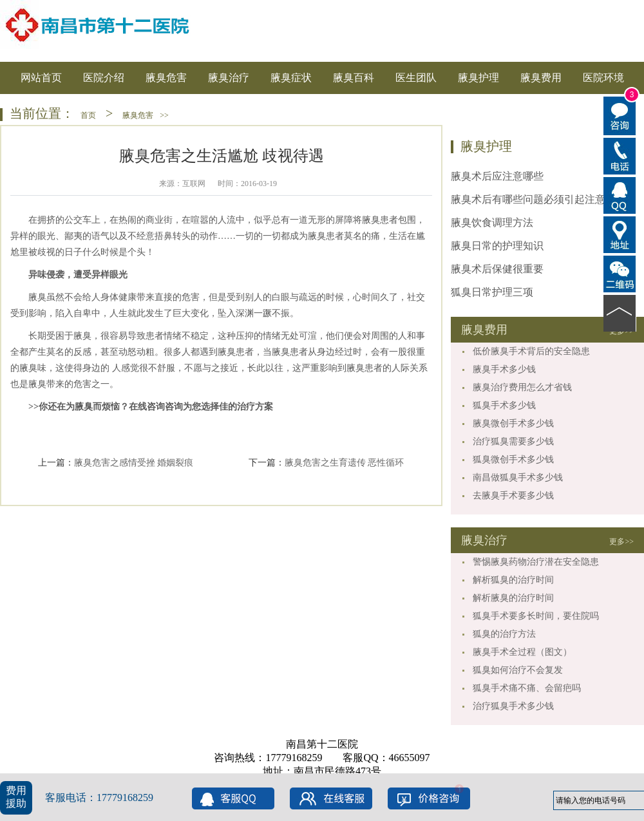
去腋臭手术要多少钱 (513, 495)
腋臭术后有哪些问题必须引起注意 (528, 199)
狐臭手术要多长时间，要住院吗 (536, 616)
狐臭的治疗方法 (504, 634)
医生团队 (416, 78)
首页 (88, 115)
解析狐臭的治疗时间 (513, 580)
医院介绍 (104, 78)
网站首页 (41, 78)
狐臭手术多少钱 (504, 405)
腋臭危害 (166, 78)
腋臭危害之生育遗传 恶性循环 (345, 463)
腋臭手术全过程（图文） (522, 652)
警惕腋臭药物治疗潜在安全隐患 (536, 562)
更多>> (621, 542)
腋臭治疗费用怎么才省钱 (522, 387)
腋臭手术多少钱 (504, 369)
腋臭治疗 (229, 78)
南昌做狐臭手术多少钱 (518, 477)
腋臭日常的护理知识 (497, 246)
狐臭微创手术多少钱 (513, 459)
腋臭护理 (478, 78)
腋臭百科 (354, 78)
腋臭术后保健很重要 (497, 269)
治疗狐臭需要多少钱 (513, 441)
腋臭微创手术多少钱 (513, 423)
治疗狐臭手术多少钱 (513, 706)
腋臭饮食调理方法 (492, 222)
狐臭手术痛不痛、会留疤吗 (527, 688)
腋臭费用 (541, 78)
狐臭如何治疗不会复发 (518, 670)
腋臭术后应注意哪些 (497, 176)
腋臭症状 (291, 78)
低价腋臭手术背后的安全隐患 (531, 351)
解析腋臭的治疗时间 (513, 598)
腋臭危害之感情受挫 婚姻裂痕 (134, 463)
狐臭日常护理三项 (492, 292)
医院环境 (603, 78)
